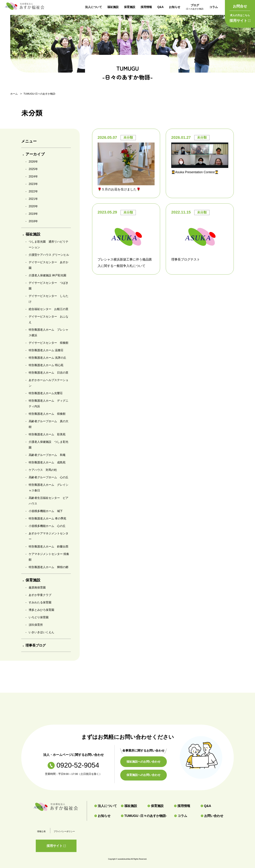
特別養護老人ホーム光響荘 (46, 393)
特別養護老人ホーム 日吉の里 (49, 373)
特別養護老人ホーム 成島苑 (47, 462)
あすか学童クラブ (40, 595)
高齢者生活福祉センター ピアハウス (49, 501)
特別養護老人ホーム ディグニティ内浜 (49, 403)
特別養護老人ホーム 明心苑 (46, 365)
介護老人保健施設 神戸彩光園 (47, 275)
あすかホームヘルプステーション (49, 383)
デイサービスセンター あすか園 (49, 265)
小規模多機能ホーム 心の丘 (47, 526)
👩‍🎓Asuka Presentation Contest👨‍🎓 (195, 172)
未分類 (128, 138)
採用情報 (146, 7)
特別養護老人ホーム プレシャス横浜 (49, 332)
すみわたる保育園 (40, 602)
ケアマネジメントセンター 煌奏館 (49, 557)
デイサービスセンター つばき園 (49, 286)
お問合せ (240, 6)
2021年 (33, 199)
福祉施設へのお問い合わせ (145, 762)
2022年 (33, 191)
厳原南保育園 (37, 588)
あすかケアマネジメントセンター (49, 536)
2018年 (33, 221)
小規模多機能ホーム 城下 (46, 511)
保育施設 (130, 7)
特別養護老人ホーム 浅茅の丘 (47, 358)
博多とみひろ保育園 (41, 610)
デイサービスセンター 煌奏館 (49, 343)
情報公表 (41, 831)
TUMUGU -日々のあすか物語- (144, 816)
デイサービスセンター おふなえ (49, 319)
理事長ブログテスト (186, 259)
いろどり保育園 (39, 617)
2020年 (33, 206)
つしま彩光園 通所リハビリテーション (49, 244)
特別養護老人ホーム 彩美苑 (47, 434)
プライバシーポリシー (64, 831)
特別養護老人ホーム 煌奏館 (47, 414)
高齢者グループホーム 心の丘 (49, 477)
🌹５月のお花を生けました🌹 (119, 189)
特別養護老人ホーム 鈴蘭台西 (49, 547)
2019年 (33, 214)
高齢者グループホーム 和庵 (47, 455)
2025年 (33, 169)
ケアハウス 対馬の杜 (43, 470)
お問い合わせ (212, 816)
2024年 (33, 176)
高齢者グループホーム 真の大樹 (49, 424)
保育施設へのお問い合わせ (145, 775)
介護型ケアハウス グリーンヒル (49, 255)
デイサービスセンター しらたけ (49, 299)
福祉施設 (113, 7)
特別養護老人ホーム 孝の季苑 (47, 518)
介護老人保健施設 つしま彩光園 (49, 445)
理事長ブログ (37, 645)
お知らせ (175, 7)
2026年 (33, 162)
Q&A (160, 7)
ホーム (14, 94)
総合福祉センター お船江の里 (49, 309)
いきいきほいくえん (41, 632)
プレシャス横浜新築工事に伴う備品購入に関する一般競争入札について (125, 263)
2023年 (33, 184)
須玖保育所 (36, 625)
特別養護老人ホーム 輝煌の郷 (49, 567)
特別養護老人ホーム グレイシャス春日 (49, 488)
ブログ (195, 7)
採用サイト (240, 18)
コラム (214, 7)
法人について (93, 7)
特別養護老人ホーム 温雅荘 (46, 350)
